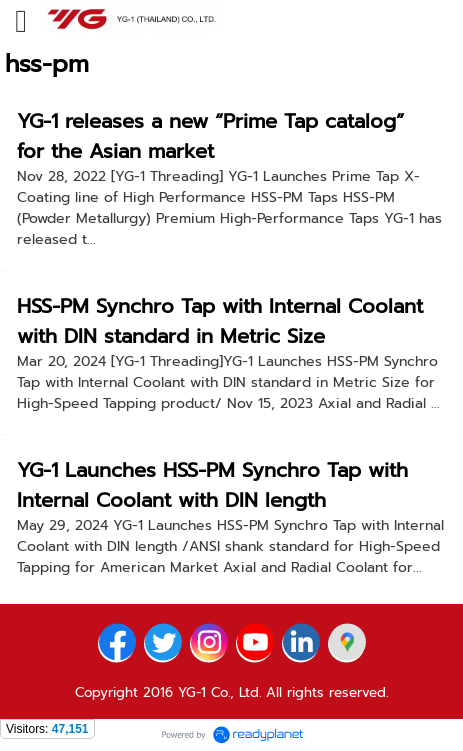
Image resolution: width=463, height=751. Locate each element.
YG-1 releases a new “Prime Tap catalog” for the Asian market (210, 136)
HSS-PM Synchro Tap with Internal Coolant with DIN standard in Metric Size (220, 321)
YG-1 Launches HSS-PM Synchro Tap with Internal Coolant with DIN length (212, 485)
